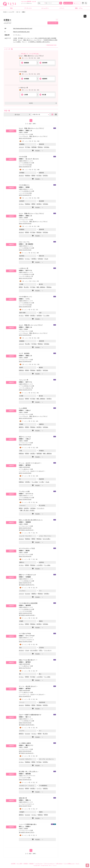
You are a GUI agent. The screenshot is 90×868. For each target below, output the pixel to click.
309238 (29, 1)
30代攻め (45, 370)
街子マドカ (29, 270)
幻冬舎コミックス (28, 161)
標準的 (33, 176)
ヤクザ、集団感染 (24, 353)
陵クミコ (28, 717)
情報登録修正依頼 (51, 45)
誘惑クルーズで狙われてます (27, 575)
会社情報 (13, 864)
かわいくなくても (24, 242)
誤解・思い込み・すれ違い (27, 510)
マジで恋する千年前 (25, 634)
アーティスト (28, 8)
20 (35, 2)
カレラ (78, 864)
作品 (11, 8)
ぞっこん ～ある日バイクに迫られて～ (30, 463)
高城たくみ (29, 130)
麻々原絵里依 (29, 244)
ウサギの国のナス (24, 185)
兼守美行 (28, 465)
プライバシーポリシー (49, 864)
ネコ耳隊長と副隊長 (25, 743)
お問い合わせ (59, 864)
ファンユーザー (53, 23)
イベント (62, 8)
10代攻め (39, 316)
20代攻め (47, 147)
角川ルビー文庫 (28, 469)
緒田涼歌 (28, 774)
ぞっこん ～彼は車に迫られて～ (28, 686)
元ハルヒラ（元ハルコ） (33, 159)
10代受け (33, 453)
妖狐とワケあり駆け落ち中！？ (28, 660)
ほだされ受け (47, 539)
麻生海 (28, 551)
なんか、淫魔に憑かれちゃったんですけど (31, 56)
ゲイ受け (42, 482)
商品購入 (36, 150)
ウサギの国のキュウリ (25, 297)
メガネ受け (40, 565)
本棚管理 (11, 131)
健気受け (21, 259)
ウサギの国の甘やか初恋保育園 (28, 603)
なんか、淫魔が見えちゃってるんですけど (31, 214)
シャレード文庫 (28, 134)
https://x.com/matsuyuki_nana (21, 32)
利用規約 (26, 864)
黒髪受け (34, 594)
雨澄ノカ (28, 800)
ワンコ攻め (46, 316)
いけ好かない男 (23, 88)
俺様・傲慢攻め (41, 287)
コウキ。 (28, 299)
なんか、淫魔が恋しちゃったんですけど (31, 325)
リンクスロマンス (29, 640)
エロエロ (21, 147)
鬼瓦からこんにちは (25, 437)
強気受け (39, 370)
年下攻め (28, 147)
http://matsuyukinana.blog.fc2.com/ (23, 28)
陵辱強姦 (34, 147)
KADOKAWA (26, 467)
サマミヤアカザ (30, 636)
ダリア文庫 (27, 778)
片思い (41, 650)
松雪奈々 (21, 130)
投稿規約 (31, 864)
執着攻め (28, 176)
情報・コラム (79, 8)
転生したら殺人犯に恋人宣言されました (31, 520)
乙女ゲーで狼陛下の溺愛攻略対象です (30, 715)
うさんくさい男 (24, 380)
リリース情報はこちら (69, 864)
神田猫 (28, 187)
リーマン (39, 788)
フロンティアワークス (29, 776)
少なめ (46, 259)
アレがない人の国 (24, 491)
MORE (31, 103)
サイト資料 (19, 864)
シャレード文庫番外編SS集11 (28, 824)
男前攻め (40, 147)
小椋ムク (28, 410)
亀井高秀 (28, 605)
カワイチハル (29, 494)
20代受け (45, 176)
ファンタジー (41, 508)
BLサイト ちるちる (53, 866)
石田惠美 (28, 577)
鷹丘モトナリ (29, 745)
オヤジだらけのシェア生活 (27, 548)
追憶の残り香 (23, 798)
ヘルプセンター (39, 864)
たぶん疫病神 (23, 408)
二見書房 (25, 132)
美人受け (26, 287)
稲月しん (21, 827)
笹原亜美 (28, 522)
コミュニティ (45, 8)
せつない (21, 204)
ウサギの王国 (23, 72)
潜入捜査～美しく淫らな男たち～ (29, 772)
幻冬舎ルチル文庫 (29, 163)
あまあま (21, 176)
